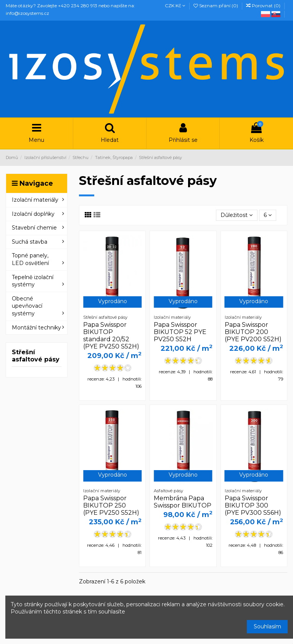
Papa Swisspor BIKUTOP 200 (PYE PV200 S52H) (253, 332)
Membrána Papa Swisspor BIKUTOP (183, 502)
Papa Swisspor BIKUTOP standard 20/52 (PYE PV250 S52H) (111, 336)
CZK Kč (175, 6)
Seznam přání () (216, 6)
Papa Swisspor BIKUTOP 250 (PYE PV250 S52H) (111, 505)
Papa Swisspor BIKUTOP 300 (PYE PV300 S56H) (253, 505)
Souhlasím (267, 626)
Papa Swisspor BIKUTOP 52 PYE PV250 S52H (180, 332)
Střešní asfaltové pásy (36, 356)
